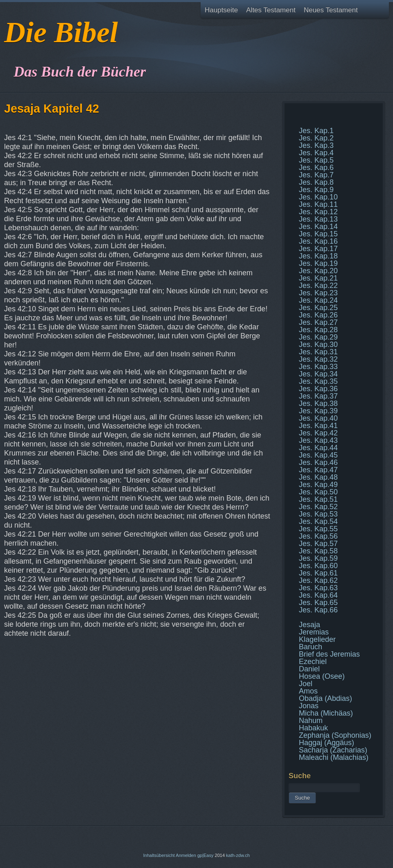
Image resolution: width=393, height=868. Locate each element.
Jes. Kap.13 (318, 219)
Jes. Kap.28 (318, 330)
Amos (308, 691)
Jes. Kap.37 (318, 396)
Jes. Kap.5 (316, 160)
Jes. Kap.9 (316, 190)
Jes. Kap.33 (318, 367)
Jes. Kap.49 (318, 485)
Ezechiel (313, 662)
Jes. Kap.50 (318, 492)
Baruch (311, 647)
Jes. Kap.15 (318, 234)
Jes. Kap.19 (318, 263)
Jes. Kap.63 (318, 588)
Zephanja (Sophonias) (335, 735)
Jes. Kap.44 (318, 448)
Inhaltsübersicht (159, 855)
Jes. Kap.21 (318, 278)
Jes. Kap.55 (318, 529)
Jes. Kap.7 (316, 175)
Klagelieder (317, 639)
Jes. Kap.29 (318, 337)
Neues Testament (331, 10)
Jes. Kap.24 (318, 300)
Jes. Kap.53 (318, 514)
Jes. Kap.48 (318, 477)
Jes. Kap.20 (318, 271)
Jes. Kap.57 (318, 544)
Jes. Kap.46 (318, 462)
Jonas (309, 706)
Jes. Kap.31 (318, 352)
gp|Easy (206, 855)
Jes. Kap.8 (316, 182)
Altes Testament (271, 10)
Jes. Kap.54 (318, 521)
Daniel (309, 669)
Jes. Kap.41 (318, 426)
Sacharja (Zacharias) (333, 750)
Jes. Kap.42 (318, 433)
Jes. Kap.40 (318, 418)
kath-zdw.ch (238, 855)
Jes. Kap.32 (318, 359)
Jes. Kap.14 (318, 227)
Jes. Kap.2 (316, 138)
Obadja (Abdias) (325, 698)
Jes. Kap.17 (318, 249)
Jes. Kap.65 (318, 603)
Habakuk (313, 728)
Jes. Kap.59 (318, 558)
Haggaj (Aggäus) (326, 743)
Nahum (311, 721)
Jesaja (309, 625)
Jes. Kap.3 (316, 145)
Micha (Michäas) (326, 713)
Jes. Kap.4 (316, 153)
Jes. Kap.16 (318, 241)
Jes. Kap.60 (318, 566)
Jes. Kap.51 (318, 499)
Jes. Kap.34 (318, 374)
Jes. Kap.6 (316, 168)
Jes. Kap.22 (318, 286)
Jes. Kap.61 (318, 573)
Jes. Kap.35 (318, 381)
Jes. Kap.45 (318, 455)
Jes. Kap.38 (318, 403)
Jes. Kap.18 (318, 256)
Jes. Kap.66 (318, 610)
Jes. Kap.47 (318, 470)
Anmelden (186, 855)
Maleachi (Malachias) (334, 757)
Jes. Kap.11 (318, 204)
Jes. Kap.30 (318, 344)
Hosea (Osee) (322, 676)
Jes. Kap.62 (318, 580)
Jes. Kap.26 (318, 315)
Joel (306, 684)
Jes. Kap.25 (318, 308)
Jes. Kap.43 (318, 440)
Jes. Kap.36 (318, 389)
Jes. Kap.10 (318, 197)
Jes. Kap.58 (318, 551)
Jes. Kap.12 (318, 212)
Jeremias (314, 632)
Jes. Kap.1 (316, 131)
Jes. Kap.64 (318, 595)
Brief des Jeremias (329, 654)
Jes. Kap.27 (318, 322)
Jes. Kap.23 (318, 293)
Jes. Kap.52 (318, 507)
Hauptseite (221, 10)
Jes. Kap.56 (318, 536)
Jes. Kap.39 (318, 411)
